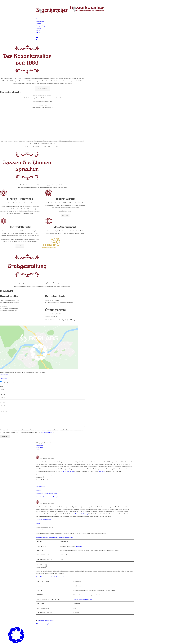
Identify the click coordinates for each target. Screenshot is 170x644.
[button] (54, 537)
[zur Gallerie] (65, 216)
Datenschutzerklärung (68, 471)
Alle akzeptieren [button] (40, 486)
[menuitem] (85, 19)
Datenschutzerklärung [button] (51, 497)
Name (2, 387)
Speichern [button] (38, 490)
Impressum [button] (60, 497)
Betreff (2, 403)
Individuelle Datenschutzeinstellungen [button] (47, 493)
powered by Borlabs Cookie (45, 620)
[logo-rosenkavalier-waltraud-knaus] (71, 16)
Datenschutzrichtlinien (47, 432)
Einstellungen (102, 471)
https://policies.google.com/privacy (83, 599)
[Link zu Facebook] (37, 40)
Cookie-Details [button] (40, 497)
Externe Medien (42, 480)
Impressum (79, 546)
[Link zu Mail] (37, 37)
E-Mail (2, 395)
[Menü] (38, 33)
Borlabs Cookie (64, 542)
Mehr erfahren (4, 375)
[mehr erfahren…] (42, 88)
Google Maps (77, 586)
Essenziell (40, 477)
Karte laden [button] (3, 378)
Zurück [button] (38, 523)
